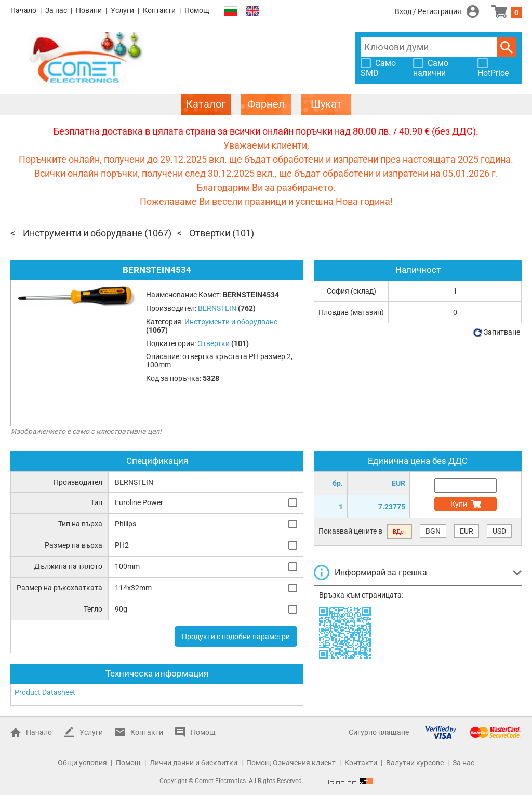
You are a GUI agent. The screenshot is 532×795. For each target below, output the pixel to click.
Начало (23, 10)
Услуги (122, 10)
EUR (467, 531)
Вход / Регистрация (428, 11)
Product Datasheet (45, 692)
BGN (433, 531)
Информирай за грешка (381, 572)
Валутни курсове (415, 763)
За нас (56, 10)
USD (499, 531)
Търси (507, 47)
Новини (89, 10)
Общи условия (82, 763)
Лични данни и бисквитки (194, 763)
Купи (459, 504)
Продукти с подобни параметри (236, 637)
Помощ (197, 10)
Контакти (159, 10)
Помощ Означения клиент (291, 763)
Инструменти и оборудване (83, 233)
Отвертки (210, 233)
